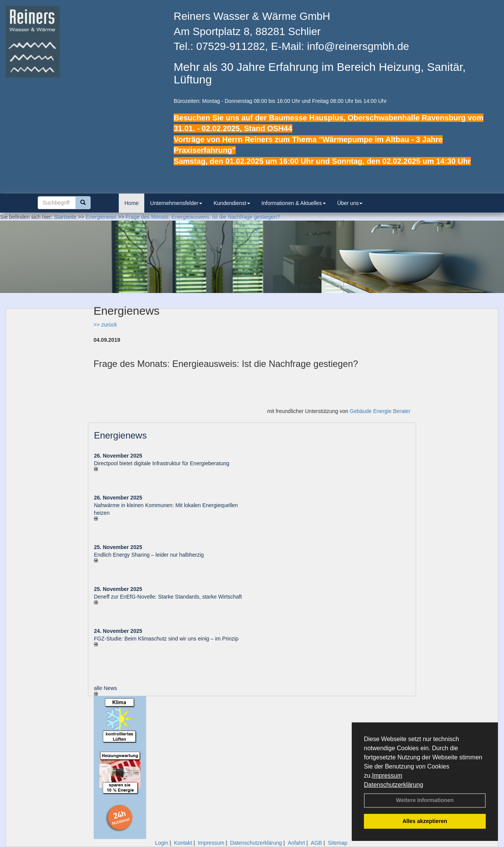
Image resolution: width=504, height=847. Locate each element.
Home (132, 203)
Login (161, 843)
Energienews (120, 435)
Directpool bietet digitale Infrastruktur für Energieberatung (162, 463)
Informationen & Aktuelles (294, 203)
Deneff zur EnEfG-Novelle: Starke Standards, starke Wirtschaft (168, 597)
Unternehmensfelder (176, 203)
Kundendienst (232, 203)
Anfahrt (296, 843)
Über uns (350, 203)
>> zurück (105, 325)
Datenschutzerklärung (394, 785)
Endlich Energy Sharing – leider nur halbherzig (149, 555)
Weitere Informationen (425, 800)
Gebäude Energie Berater (380, 411)
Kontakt (183, 843)
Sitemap (337, 843)
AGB (316, 843)
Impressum (387, 776)
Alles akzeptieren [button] (425, 821)
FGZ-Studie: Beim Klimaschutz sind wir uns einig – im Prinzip (166, 639)
